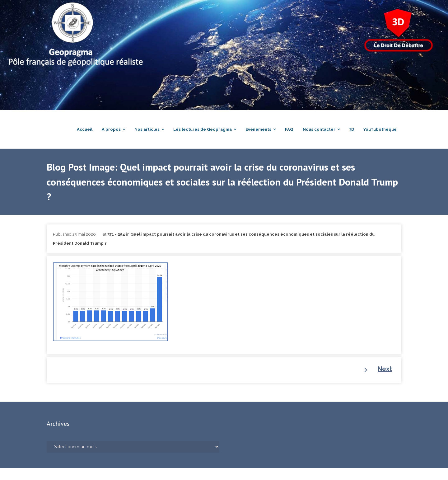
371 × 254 (116, 246)
